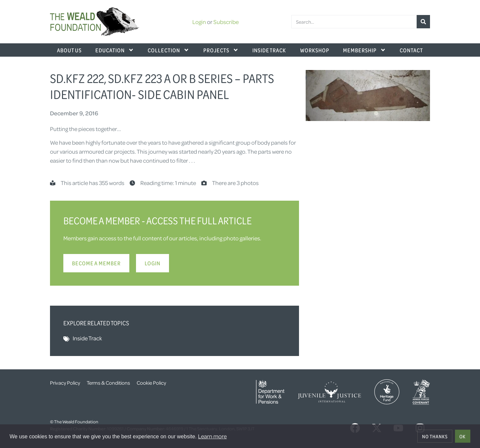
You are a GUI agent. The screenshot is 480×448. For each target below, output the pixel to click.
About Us (69, 50)
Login (199, 22)
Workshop (315, 50)
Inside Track (269, 50)
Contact (411, 50)
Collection (168, 50)
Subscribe (226, 22)
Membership (364, 50)
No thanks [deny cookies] (435, 436)
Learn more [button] (212, 436)
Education (115, 50)
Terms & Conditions (108, 383)
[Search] (423, 22)
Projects (221, 50)
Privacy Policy (65, 383)
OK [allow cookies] (462, 436)
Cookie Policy (151, 383)
